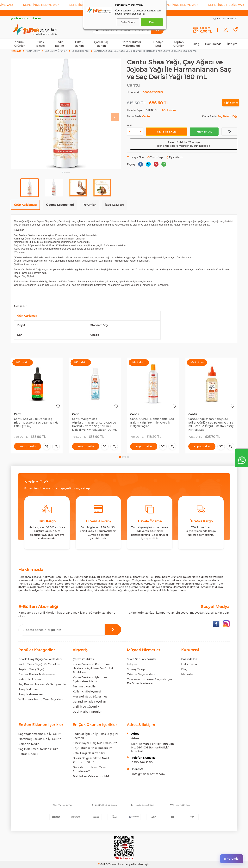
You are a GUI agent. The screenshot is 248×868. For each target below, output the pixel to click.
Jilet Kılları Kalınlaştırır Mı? (91, 776)
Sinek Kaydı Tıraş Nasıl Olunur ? (95, 743)
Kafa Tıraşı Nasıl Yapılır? (89, 753)
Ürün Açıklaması (25, 205)
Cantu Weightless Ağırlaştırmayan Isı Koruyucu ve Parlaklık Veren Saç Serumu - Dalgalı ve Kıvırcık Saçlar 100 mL (94, 424)
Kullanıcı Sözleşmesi (87, 691)
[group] (66, 114)
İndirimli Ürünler (19, 44)
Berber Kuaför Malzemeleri (131, 44)
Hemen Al (204, 132)
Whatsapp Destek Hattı (26, 19)
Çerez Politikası (84, 659)
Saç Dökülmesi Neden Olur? (38, 749)
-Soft (102, 864)
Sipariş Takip (136, 669)
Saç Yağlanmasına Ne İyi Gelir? (40, 734)
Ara (157, 30)
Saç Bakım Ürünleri (56, 51)
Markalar (187, 674)
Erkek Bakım (79, 44)
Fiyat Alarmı (175, 157)
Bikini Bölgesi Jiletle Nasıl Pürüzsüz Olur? (91, 760)
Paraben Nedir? (29, 744)
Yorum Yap (155, 157)
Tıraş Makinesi (28, 689)
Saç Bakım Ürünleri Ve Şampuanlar (43, 684)
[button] (63, 172)
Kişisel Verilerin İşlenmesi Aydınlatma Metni (90, 679)
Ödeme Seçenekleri (60, 205)
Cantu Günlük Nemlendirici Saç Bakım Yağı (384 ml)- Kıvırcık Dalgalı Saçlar (152, 423)
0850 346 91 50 (142, 762)
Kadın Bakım (59, 44)
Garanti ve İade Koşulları (89, 702)
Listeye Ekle (135, 157)
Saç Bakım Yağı (80, 51)
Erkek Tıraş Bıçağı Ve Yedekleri (40, 659)
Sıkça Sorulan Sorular (142, 659)
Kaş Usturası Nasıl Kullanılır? (92, 748)
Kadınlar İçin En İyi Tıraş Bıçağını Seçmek (95, 736)
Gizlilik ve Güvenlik (86, 707)
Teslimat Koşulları (85, 686)
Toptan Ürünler (179, 44)
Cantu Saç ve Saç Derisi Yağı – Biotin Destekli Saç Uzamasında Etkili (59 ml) (36, 423)
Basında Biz (189, 659)
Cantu (133, 85)
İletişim (232, 44)
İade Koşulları (114, 205)
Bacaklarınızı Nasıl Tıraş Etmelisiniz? (89, 769)
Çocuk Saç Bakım (101, 44)
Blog (196, 44)
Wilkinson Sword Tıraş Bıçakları (40, 699)
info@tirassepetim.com (148, 774)
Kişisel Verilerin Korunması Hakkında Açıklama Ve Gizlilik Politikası (93, 668)
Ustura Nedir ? (28, 754)
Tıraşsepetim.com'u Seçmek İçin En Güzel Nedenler (149, 681)
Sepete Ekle (166, 132)
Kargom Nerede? (225, 19)
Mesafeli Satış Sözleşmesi (90, 697)
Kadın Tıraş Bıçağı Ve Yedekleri (40, 664)
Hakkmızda (189, 664)
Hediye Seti (158, 44)
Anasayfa (16, 51)
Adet (130, 125)
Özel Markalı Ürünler (87, 712)
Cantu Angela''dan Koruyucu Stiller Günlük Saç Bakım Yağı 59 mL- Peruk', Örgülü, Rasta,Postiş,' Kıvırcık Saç (211, 424)
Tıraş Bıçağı (41, 44)
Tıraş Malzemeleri (31, 694)
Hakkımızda (213, 44)
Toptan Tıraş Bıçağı (32, 669)
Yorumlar (90, 205)
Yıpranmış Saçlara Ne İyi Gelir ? (40, 739)
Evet (152, 22)
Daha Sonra (128, 22)
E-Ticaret (111, 864)
